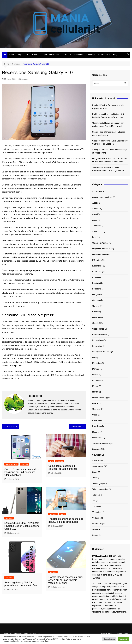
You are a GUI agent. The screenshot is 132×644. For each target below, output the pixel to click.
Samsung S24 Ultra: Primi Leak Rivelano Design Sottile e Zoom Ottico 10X (22, 526)
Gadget (96, 294)
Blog (115, 55)
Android (96, 209)
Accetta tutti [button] (123, 639)
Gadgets (96, 300)
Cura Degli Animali (100, 243)
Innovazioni (97, 346)
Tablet (95, 478)
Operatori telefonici (51, 55)
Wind (95, 529)
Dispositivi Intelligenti (101, 254)
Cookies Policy (122, 634)
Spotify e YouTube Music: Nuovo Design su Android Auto (110, 151)
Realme (67, 55)
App (94, 214)
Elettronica (97, 272)
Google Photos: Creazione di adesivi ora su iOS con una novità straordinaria (110, 160)
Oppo (95, 415)
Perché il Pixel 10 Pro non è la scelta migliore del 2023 (108, 107)
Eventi (95, 277)
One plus (96, 409)
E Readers (97, 260)
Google (20, 55)
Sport (95, 472)
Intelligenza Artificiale (101, 352)
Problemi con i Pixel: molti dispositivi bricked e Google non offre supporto (108, 116)
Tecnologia (97, 484)
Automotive (97, 232)
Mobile (95, 375)
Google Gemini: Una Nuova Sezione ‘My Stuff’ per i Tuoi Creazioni (110, 142)
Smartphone (103, 55)
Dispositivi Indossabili (102, 249)
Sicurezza (97, 455)
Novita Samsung (11, 464)
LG (94, 358)
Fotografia (97, 289)
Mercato (96, 369)
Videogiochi (97, 512)
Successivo (78, 426)
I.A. (27, 55)
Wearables (97, 524)
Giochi (95, 312)
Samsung (90, 55)
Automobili (97, 226)
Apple (11, 55)
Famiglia (96, 283)
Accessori (97, 191)
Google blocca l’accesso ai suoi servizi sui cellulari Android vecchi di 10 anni (65, 580)
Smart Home (98, 461)
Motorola (36, 55)
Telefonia (96, 495)
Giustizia (96, 317)
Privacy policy (107, 634)
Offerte (95, 403)
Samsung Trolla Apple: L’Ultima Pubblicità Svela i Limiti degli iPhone (108, 169)
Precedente (10, 426)
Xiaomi (62, 514)
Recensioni (78, 55)
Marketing (97, 363)
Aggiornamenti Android (102, 197)
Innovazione (98, 340)
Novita (95, 392)
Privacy (96, 420)
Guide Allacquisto (100, 335)
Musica (95, 386)
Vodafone (96, 518)
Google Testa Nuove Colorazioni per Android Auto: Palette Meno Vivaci (108, 125)
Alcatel (95, 203)
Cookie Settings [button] (109, 639)
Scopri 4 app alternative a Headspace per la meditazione (109, 134)
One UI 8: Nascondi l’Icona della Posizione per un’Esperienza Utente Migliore (22, 472)
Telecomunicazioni (100, 489)
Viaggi (95, 506)
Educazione (97, 266)
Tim (94, 501)
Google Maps (98, 329)
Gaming (96, 306)
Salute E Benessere (101, 443)
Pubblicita (97, 426)
